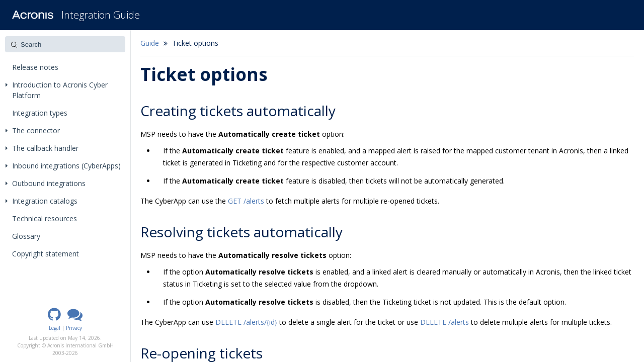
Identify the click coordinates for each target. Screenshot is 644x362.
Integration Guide (101, 15)
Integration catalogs (42, 201)
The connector (33, 130)
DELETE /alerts (445, 322)
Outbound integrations (46, 183)
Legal (55, 328)
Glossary (26, 236)
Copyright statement (46, 254)
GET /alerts (246, 201)
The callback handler (42, 148)
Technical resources (45, 218)
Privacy (74, 328)
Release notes (35, 67)
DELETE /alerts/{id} (246, 322)
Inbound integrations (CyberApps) (63, 166)
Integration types (40, 113)
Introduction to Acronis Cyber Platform (57, 90)
